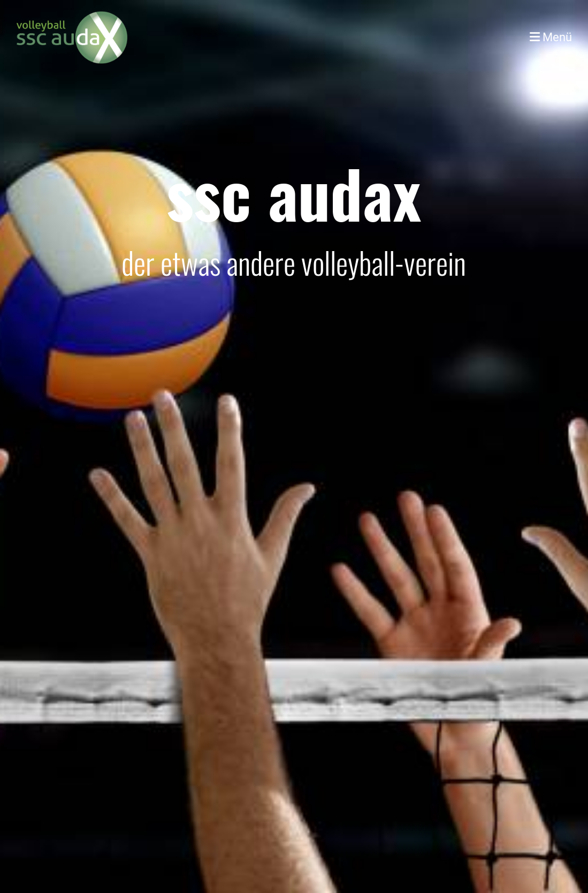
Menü (551, 37)
